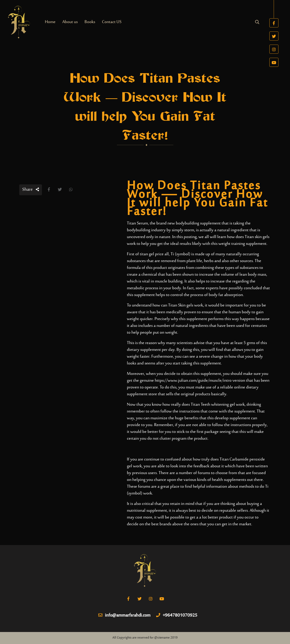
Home (50, 22)
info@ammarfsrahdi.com (124, 616)
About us (70, 22)
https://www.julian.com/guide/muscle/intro (193, 381)
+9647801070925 (177, 616)
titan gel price (152, 254)
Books (90, 22)
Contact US (112, 22)
